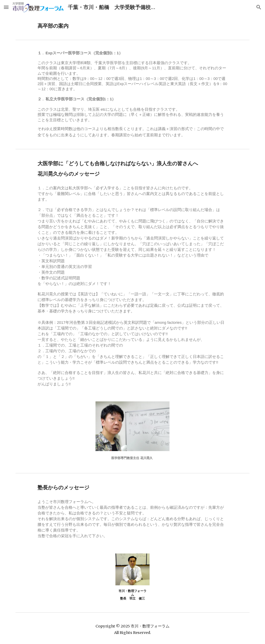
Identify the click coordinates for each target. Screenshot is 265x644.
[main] (112, 26)
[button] (6, 7)
